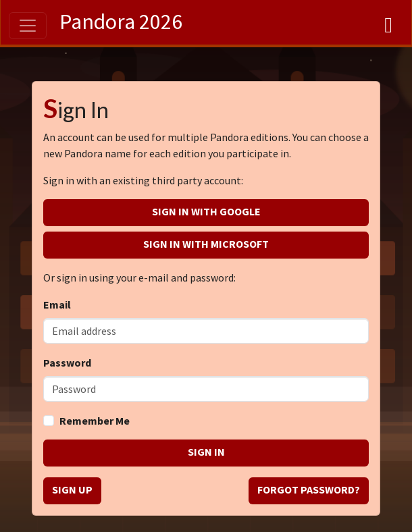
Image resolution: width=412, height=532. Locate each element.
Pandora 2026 (121, 22)
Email (57, 304)
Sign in (206, 452)
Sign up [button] (72, 489)
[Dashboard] (388, 22)
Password (67, 363)
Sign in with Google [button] (206, 211)
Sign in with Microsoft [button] (206, 244)
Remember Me (95, 421)
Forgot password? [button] (309, 489)
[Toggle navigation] (28, 26)
